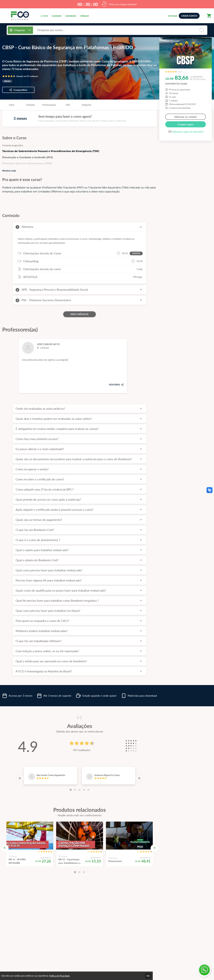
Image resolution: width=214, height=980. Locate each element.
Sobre (12, 105)
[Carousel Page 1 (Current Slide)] (71, 790)
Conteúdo (30, 105)
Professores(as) (49, 105)
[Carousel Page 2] (75, 790)
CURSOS (57, 16)
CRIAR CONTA (189, 16)
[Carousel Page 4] (84, 790)
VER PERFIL (116, 385)
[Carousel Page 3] (80, 790)
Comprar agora (186, 124)
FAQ (68, 105)
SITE (44, 16)
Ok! (148, 976)
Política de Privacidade (59, 976)
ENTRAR (173, 16)
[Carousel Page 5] (88, 790)
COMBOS (71, 16)
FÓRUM (84, 16)
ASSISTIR (136, 253)
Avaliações (87, 105)
